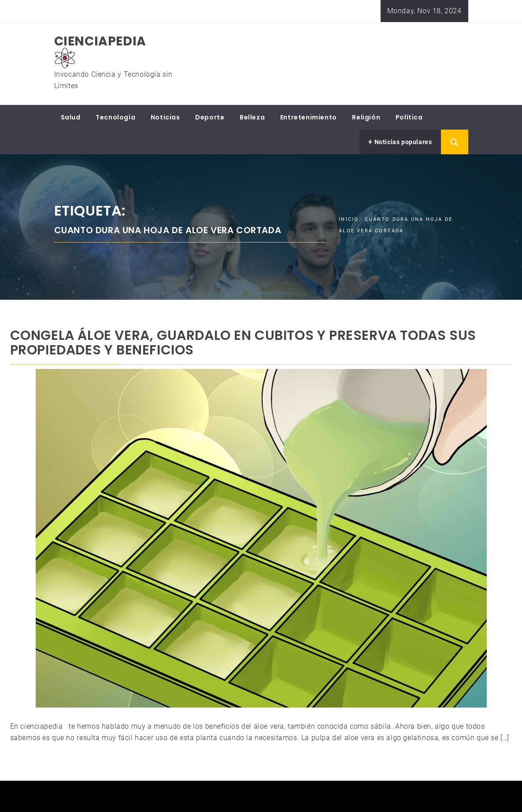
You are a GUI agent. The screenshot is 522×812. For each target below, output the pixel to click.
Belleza (252, 117)
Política (409, 117)
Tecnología (115, 117)
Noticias (165, 117)
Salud (71, 117)
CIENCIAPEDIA (100, 41)
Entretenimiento (309, 117)
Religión (366, 117)
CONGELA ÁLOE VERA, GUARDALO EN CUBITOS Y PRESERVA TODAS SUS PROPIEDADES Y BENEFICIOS (243, 343)
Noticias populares (400, 142)
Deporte (210, 117)
